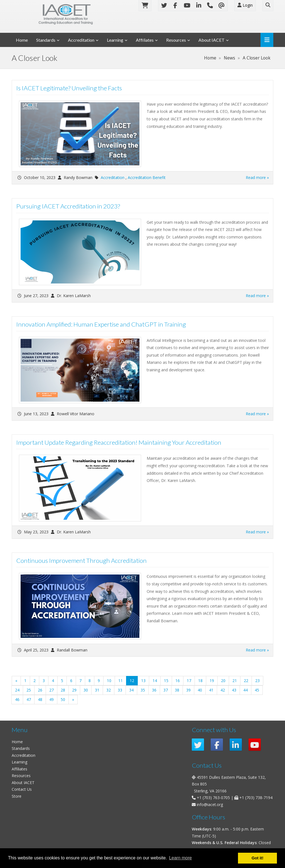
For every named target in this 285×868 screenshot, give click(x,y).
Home (22, 40)
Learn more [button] (180, 858)
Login (245, 5)
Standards (46, 40)
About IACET (212, 40)
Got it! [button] (257, 858)
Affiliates (145, 40)
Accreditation (81, 40)
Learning (115, 40)
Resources (176, 40)
